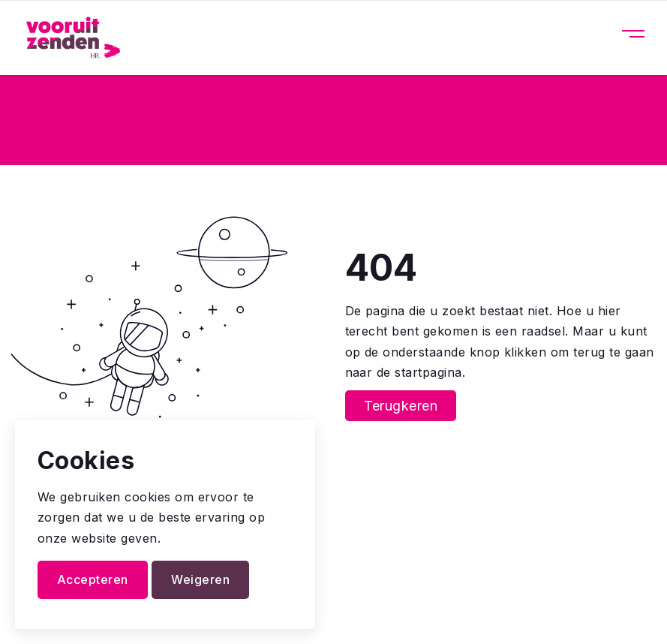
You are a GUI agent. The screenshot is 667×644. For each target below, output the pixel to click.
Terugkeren (401, 406)
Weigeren (200, 579)
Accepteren (93, 579)
